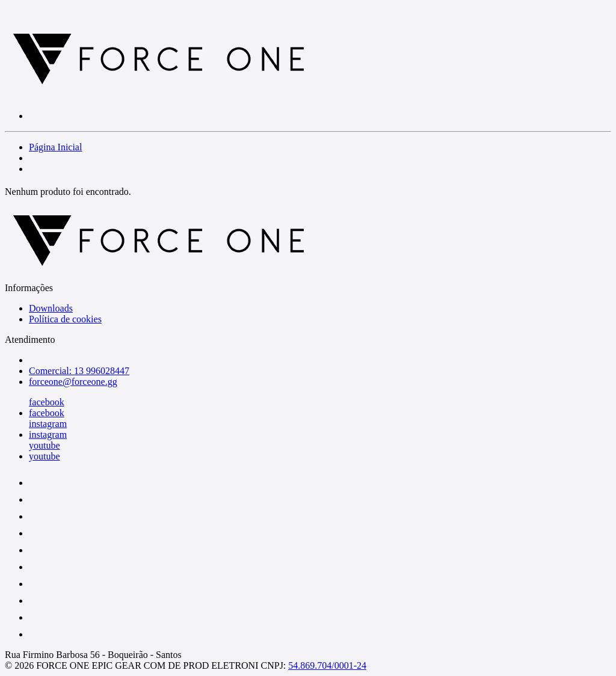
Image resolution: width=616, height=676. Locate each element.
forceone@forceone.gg (73, 382)
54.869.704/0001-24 (327, 665)
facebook (47, 402)
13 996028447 (102, 371)
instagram (48, 424)
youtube (45, 445)
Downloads (51, 308)
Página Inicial (55, 147)
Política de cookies (65, 319)
